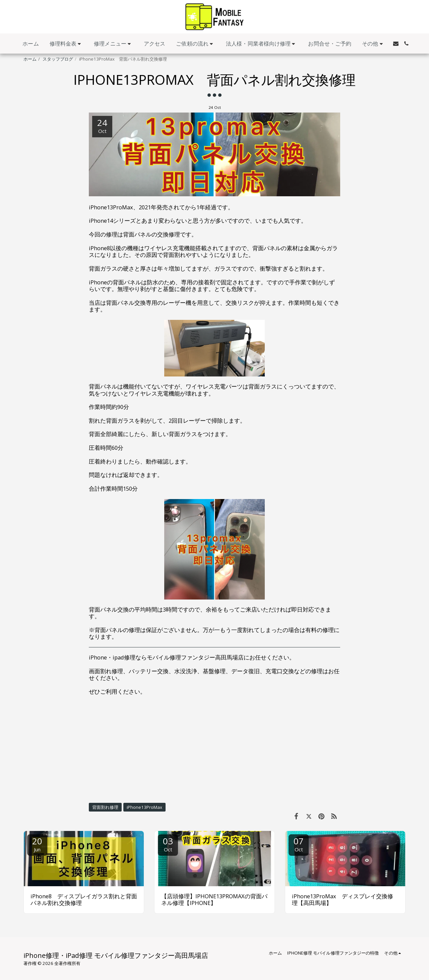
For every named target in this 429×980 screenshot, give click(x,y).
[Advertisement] (214, 749)
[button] (67, 44)
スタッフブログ (58, 59)
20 (37, 844)
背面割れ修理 (105, 807)
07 (299, 844)
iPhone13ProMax (144, 807)
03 (168, 844)
